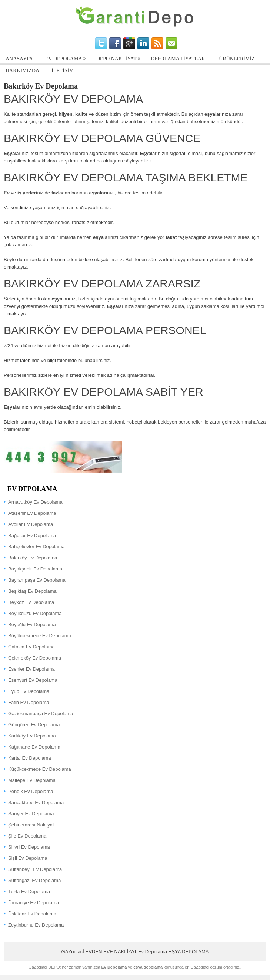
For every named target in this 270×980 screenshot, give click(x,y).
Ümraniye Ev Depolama (34, 903)
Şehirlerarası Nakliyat (31, 825)
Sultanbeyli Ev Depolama (35, 869)
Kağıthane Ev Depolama (34, 747)
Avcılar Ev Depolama (31, 524)
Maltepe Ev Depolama (32, 780)
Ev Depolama (153, 952)
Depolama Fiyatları (179, 59)
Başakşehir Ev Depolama (35, 569)
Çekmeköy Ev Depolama (35, 658)
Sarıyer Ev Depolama (31, 814)
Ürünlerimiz (237, 59)
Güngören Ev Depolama (34, 725)
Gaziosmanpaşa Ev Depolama (41, 713)
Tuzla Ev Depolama (29, 892)
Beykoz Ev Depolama (31, 602)
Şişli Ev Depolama (28, 858)
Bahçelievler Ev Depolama (36, 547)
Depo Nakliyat (120, 57)
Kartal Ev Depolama (30, 758)
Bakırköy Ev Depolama (33, 558)
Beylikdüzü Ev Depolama (35, 613)
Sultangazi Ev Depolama (34, 880)
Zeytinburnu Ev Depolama (36, 925)
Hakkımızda (22, 71)
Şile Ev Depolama (27, 836)
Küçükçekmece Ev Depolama (40, 769)
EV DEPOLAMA (67, 57)
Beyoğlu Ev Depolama (32, 624)
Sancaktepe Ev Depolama (36, 803)
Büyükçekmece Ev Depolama (40, 636)
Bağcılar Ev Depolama (32, 535)
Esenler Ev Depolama (31, 669)
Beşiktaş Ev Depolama (32, 591)
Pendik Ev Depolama (31, 791)
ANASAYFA (19, 59)
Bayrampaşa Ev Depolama (37, 580)
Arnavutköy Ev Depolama (35, 502)
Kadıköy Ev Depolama (32, 736)
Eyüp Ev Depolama (29, 691)
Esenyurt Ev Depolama (33, 680)
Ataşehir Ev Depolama (32, 513)
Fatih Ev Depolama (29, 702)
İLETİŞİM (63, 71)
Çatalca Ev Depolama (31, 647)
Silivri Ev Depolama (29, 847)
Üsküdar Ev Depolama (32, 914)
